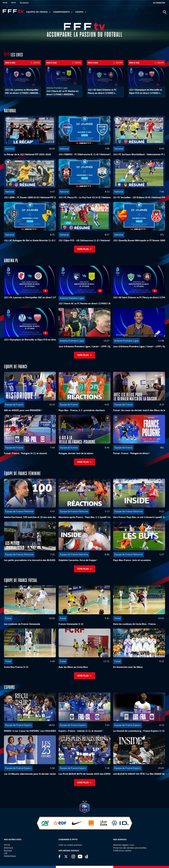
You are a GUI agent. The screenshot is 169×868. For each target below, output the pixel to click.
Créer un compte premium (70, 845)
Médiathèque (10, 856)
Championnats (63, 12)
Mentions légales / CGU (124, 845)
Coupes (81, 12)
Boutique (8, 851)
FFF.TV (14, 3)
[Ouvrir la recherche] (165, 12)
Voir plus (85, 249)
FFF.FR (5, 3)
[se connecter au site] (159, 3)
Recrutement (24, 3)
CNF (6, 853)
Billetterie (9, 848)
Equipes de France (38, 12)
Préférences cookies (122, 851)
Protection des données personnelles (130, 848)
